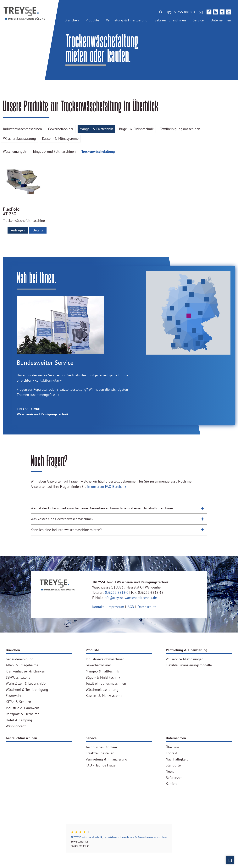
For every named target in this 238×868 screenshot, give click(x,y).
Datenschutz (147, 607)
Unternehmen (176, 738)
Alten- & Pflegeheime (22, 665)
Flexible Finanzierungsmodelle (189, 665)
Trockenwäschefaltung (98, 151)
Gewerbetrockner (61, 129)
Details (38, 230)
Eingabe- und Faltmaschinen (54, 151)
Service (91, 738)
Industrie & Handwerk (22, 708)
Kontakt (99, 607)
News (170, 771)
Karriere (172, 784)
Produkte (92, 650)
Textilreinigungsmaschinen (180, 129)
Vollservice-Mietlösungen (185, 659)
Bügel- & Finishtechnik (136, 129)
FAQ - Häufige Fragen (102, 765)
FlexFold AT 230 (11, 211)
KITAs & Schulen (18, 702)
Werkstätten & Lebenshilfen (27, 683)
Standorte (173, 765)
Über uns (173, 747)
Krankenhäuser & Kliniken (25, 671)
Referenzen (174, 778)
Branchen (13, 650)
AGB (131, 607)
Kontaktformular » (48, 380)
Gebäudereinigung (20, 659)
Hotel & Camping (19, 720)
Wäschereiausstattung (19, 138)
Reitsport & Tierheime (22, 714)
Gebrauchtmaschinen (21, 738)
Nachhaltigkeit (177, 759)
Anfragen (18, 230)
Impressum (116, 607)
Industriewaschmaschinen (22, 129)
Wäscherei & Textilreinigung (27, 690)
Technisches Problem (101, 747)
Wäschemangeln (15, 151)
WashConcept (16, 726)
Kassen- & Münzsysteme (60, 138)
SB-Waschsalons (18, 677)
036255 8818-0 (117, 592)
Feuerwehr (14, 696)
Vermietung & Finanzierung (187, 650)
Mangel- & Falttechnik (96, 129)
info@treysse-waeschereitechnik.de (130, 598)
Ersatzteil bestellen (100, 753)
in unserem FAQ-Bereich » (107, 487)
